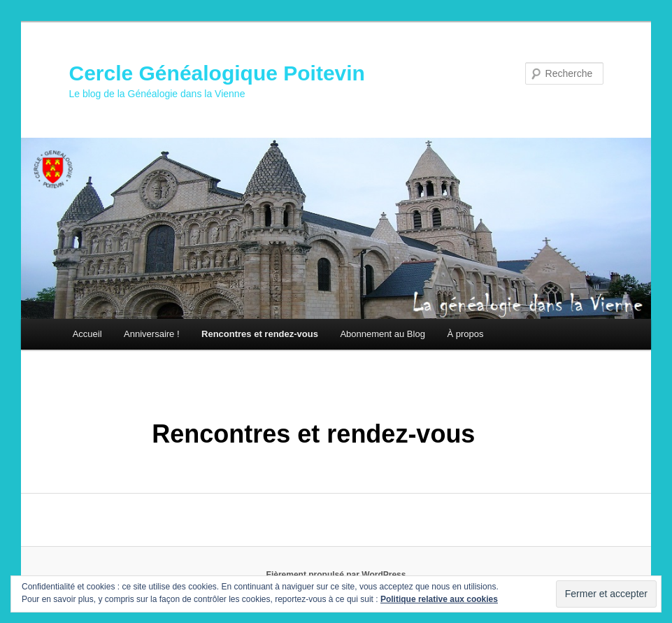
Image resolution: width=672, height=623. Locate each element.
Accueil (87, 334)
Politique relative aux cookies (439, 599)
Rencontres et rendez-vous (260, 334)
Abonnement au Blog (382, 334)
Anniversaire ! (151, 334)
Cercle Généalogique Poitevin (216, 73)
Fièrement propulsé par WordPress (336, 575)
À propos (465, 334)
